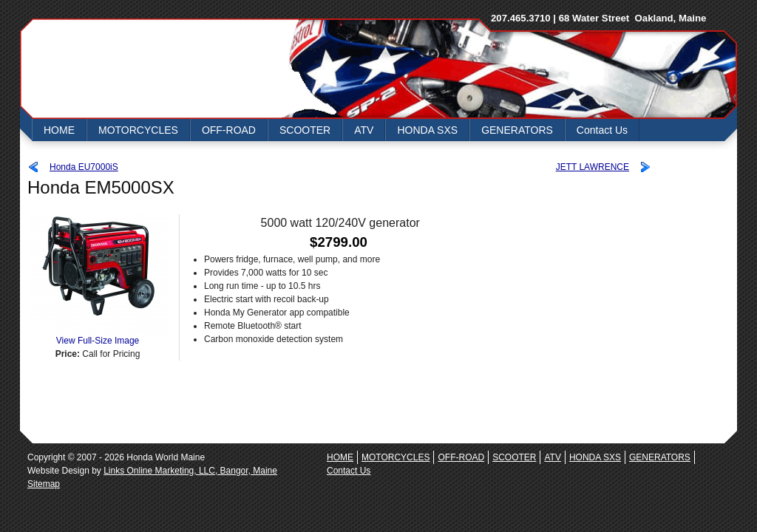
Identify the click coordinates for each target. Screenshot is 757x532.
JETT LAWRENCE (593, 167)
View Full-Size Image (98, 336)
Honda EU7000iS (84, 167)
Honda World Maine (153, 69)
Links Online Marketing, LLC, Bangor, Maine (190, 471)
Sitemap (44, 484)
